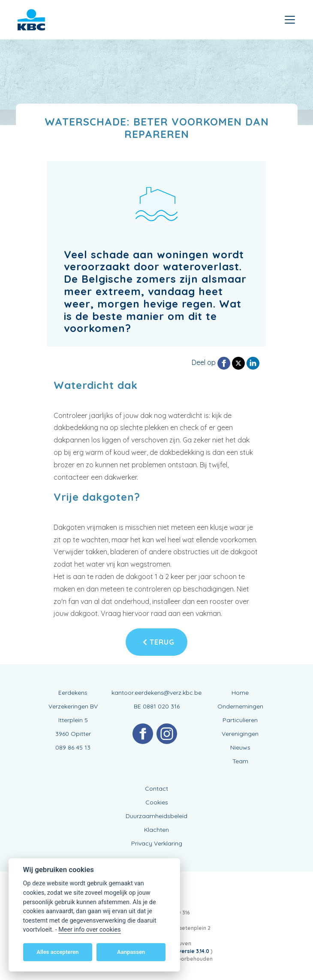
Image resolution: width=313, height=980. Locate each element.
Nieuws (240, 747)
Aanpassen (131, 952)
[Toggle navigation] (290, 20)
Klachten (156, 830)
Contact (156, 789)
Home (240, 693)
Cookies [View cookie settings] (157, 802)
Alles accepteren (57, 952)
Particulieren (240, 720)
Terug (159, 642)
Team (240, 761)
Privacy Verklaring (157, 843)
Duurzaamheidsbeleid (156, 816)
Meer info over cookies (89, 930)
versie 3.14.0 (194, 951)
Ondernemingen (240, 706)
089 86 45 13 (73, 747)
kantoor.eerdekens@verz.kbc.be (156, 693)
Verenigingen (240, 734)
